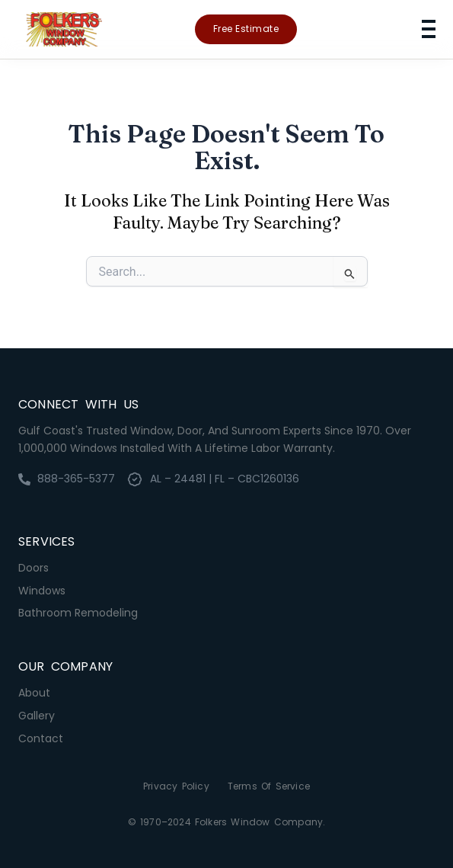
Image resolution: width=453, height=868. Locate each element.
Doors (33, 568)
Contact (41, 738)
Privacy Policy (176, 786)
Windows (42, 591)
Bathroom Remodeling (78, 613)
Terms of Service (269, 786)
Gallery (37, 716)
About (34, 693)
